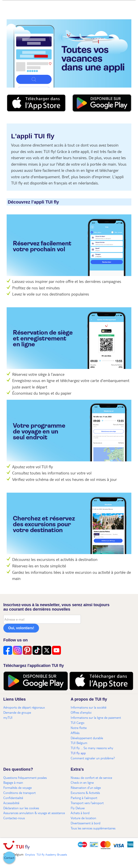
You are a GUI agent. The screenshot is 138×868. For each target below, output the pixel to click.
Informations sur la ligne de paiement (96, 717)
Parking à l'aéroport (84, 798)
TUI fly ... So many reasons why (92, 748)
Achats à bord (80, 813)
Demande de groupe (17, 712)
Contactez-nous (14, 818)
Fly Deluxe (78, 808)
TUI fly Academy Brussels (52, 854)
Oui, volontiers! (21, 628)
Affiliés (75, 733)
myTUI (8, 717)
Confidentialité (13, 798)
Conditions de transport (19, 793)
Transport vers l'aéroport (87, 803)
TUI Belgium (79, 743)
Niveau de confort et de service (91, 778)
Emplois (30, 854)
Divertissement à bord (86, 823)
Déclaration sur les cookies (21, 808)
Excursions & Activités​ (85, 793)
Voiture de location (83, 818)
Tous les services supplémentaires (93, 828)
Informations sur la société (88, 707)
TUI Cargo (78, 723)
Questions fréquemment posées (25, 778)
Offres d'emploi (81, 712)
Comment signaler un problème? (93, 758)
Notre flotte (79, 728)
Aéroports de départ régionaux (24, 707)
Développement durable (87, 738)
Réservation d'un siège (86, 788)
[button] (9, 858)
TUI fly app (78, 753)
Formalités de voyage (17, 788)
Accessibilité (11, 803)
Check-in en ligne (82, 782)
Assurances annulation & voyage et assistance (34, 813)
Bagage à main (13, 782)
